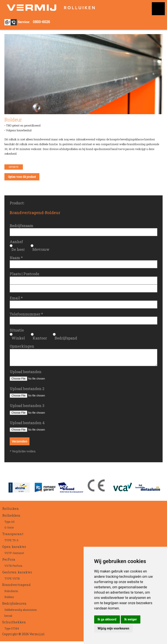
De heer (18, 249)
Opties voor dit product (22, 177)
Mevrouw (41, 249)
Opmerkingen (22, 346)
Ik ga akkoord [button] (107, 619)
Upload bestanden (26, 374)
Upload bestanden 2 (27, 391)
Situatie (17, 330)
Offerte (14, 167)
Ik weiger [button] (131, 619)
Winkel (18, 338)
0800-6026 (41, 22)
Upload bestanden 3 (27, 408)
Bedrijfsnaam (21, 226)
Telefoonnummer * (26, 314)
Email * (16, 298)
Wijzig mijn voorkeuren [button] (114, 628)
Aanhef (16, 242)
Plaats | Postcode (24, 274)
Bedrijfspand (66, 338)
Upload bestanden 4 (27, 425)
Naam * (16, 258)
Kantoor (40, 338)
